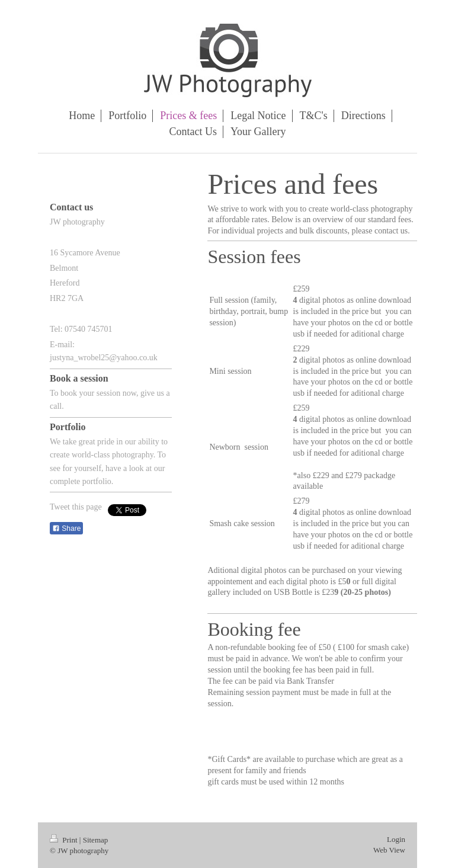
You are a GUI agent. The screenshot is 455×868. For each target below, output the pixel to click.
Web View (389, 850)
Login (396, 839)
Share (66, 529)
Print (65, 840)
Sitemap (96, 840)
